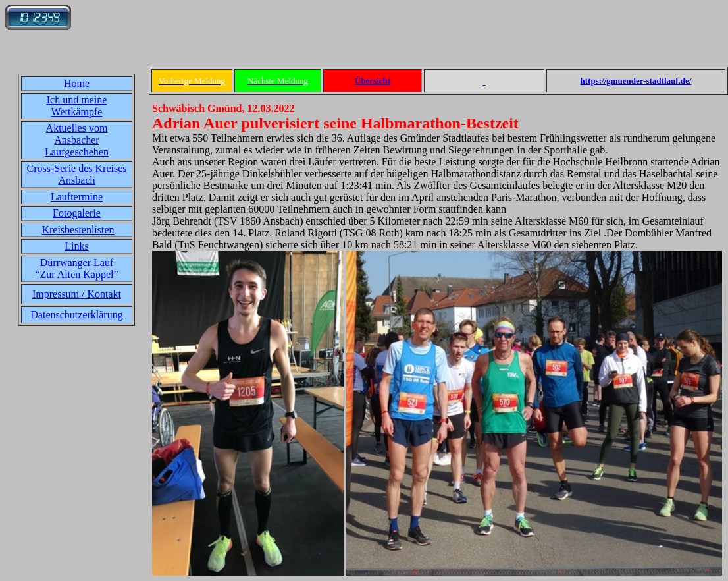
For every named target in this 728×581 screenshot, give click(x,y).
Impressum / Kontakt (77, 294)
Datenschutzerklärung (76, 315)
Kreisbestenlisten (78, 230)
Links (76, 246)
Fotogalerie (77, 213)
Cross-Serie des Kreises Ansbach (77, 174)
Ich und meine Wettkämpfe (77, 106)
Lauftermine (77, 197)
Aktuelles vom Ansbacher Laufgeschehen (77, 140)
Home (77, 83)
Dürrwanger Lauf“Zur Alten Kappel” (76, 268)
